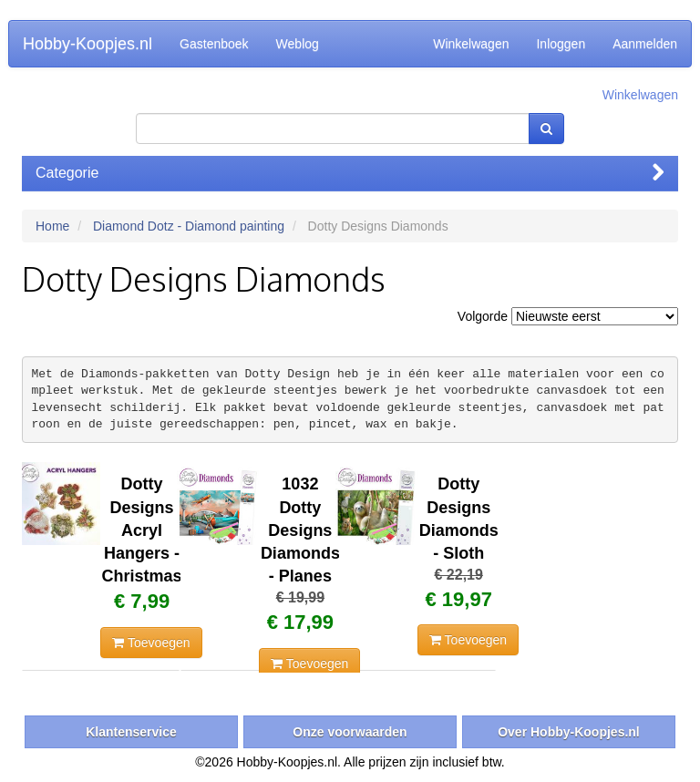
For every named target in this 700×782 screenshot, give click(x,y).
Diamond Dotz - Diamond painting (189, 226)
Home (52, 226)
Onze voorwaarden (350, 732)
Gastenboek (214, 44)
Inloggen (561, 44)
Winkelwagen (471, 44)
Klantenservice (131, 732)
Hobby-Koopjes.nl (87, 44)
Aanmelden (645, 44)
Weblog (298, 44)
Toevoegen (151, 643)
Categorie (350, 173)
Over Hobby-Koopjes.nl (569, 732)
